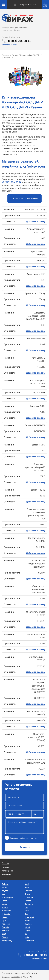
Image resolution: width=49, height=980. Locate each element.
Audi (27, 884)
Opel (4, 921)
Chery (27, 894)
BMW (27, 887)
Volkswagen (7, 897)
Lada (27, 937)
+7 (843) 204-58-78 (12, 182)
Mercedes (6, 911)
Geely (27, 914)
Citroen (28, 901)
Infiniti (28, 927)
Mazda (5, 907)
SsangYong (7, 940)
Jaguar (28, 930)
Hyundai (28, 924)
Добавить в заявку (36, 221)
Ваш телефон (24, 797)
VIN (24, 806)
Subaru (5, 884)
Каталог (6, 867)
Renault (5, 930)
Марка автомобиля (18, 814)
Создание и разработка (17, 977)
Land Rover (30, 940)
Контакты (6, 875)
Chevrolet (29, 897)
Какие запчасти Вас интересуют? (24, 826)
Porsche (6, 927)
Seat (4, 934)
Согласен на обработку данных (23, 838)
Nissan (5, 917)
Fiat (26, 907)
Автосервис (7, 871)
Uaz (4, 894)
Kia (26, 934)
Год (38, 814)
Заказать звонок (10, 45)
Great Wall (29, 917)
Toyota (5, 891)
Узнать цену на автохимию (24, 199)
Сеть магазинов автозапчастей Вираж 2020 (20, 973)
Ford (27, 911)
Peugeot (6, 924)
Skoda (5, 937)
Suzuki (5, 887)
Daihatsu (29, 904)
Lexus (5, 904)
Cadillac (28, 891)
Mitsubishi (7, 914)
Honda (28, 921)
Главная (6, 863)
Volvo (4, 901)
